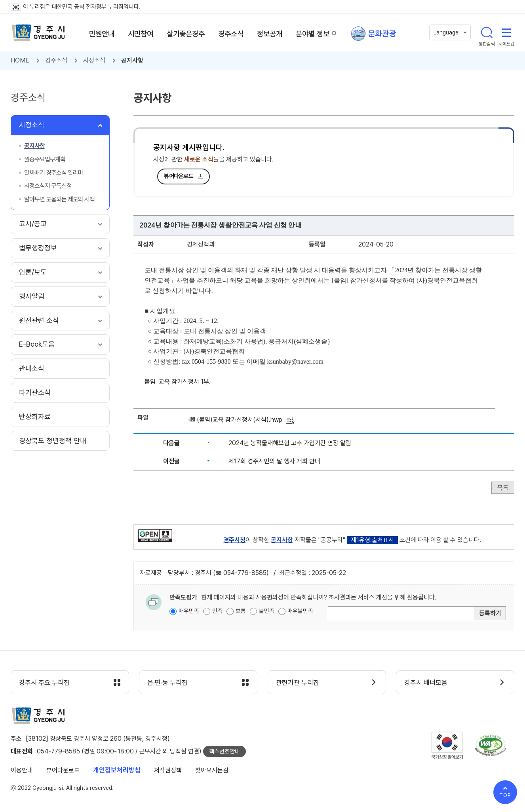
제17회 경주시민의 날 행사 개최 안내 (274, 461)
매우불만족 (300, 611)
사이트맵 (506, 32)
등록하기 (490, 613)
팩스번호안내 (224, 751)
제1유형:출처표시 (372, 540)
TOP (505, 795)
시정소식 (94, 60)
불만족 (267, 611)
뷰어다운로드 (179, 176)
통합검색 (487, 32)
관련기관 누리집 (298, 683)
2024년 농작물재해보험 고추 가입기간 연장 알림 (290, 443)
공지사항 (132, 60)
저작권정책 (168, 770)
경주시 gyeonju (38, 33)
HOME (20, 60)
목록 (503, 488)
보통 (241, 611)
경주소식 (56, 60)
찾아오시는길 (212, 770)
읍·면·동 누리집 (167, 683)
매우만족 (189, 611)
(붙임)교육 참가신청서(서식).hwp (240, 420)
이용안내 (22, 770)
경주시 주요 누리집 (44, 683)
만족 (217, 611)
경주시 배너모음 (426, 683)
